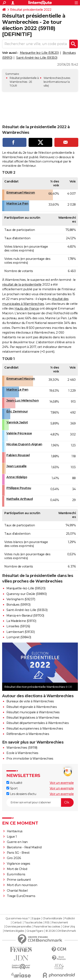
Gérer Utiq (69, 927)
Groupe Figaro (35, 931)
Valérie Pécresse (19, 433)
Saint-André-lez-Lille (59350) (37, 58)
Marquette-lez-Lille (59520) (39, 53)
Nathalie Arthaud (20, 499)
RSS (47, 923)
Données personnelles (18, 927)
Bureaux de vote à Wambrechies (30, 701)
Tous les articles (33, 923)
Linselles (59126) (18, 626)
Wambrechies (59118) (22, 748)
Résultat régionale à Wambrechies (32, 707)
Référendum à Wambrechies (28, 734)
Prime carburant (19, 880)
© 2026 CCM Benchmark (61, 931)
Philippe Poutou (19, 488)
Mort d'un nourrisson (22, 885)
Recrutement (60, 923)
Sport (12, 788)
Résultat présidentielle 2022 (31, 10)
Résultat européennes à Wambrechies (35, 729)
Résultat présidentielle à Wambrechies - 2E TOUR (24, 82)
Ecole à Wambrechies (22, 753)
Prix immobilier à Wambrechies (30, 759)
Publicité (70, 918)
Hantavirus (15, 831)
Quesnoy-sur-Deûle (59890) (27, 594)
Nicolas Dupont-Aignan (24, 444)
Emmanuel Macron (21, 193)
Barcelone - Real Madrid (24, 847)
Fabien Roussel (18, 455)
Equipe (36, 918)
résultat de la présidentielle (22, 285)
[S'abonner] (40, 802)
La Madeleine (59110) (21, 621)
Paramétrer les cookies (47, 927)
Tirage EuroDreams (21, 896)
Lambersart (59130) (20, 632)
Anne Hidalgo (17, 477)
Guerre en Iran (17, 842)
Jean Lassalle (17, 466)
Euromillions (16, 874)
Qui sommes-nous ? (18, 918)
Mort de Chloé (17, 869)
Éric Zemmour (17, 411)
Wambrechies (52, 78)
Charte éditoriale (52, 918)
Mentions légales (14, 931)
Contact (17, 923)
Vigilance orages (19, 864)
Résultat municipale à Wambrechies (33, 712)
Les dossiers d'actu (21, 794)
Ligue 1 (12, 837)
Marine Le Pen (17, 203)
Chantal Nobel (17, 891)
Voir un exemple (62, 783)
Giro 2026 (14, 858)
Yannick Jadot (17, 422)
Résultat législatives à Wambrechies (33, 718)
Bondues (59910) (18, 605)
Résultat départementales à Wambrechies (38, 723)
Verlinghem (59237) (21, 599)
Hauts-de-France (27, 309)
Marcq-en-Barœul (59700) (25, 616)
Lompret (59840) (19, 637)
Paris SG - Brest (18, 853)
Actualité (14, 783)
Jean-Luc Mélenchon (23, 400)
